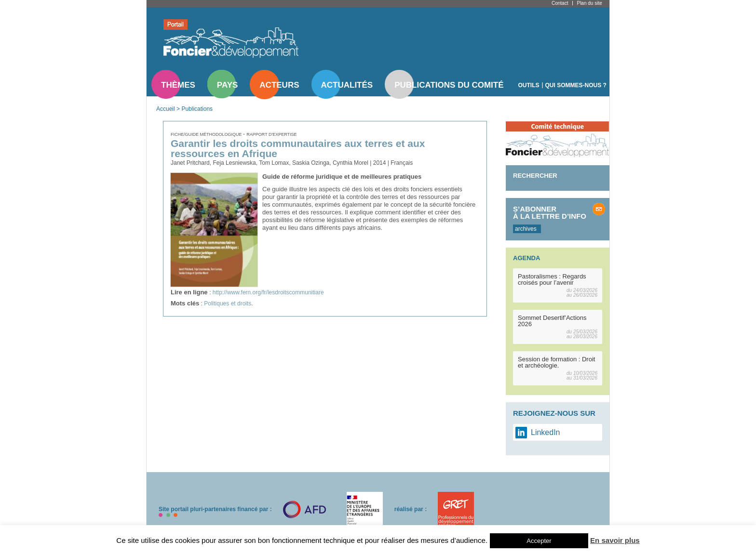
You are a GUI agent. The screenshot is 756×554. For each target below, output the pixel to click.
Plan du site (589, 3)
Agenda (526, 258)
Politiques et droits (228, 303)
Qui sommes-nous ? (576, 85)
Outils (529, 85)
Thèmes (178, 85)
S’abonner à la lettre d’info (550, 212)
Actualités (347, 85)
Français (402, 163)
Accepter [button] (539, 541)
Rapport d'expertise (271, 134)
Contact (560, 3)
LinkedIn (546, 432)
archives (526, 229)
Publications (197, 109)
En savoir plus (615, 540)
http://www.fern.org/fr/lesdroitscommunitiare (268, 292)
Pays (227, 85)
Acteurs (279, 85)
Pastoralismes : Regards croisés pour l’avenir (552, 279)
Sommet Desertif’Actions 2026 (552, 321)
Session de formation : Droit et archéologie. (556, 362)
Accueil (166, 109)
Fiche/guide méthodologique (207, 134)
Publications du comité (449, 85)
